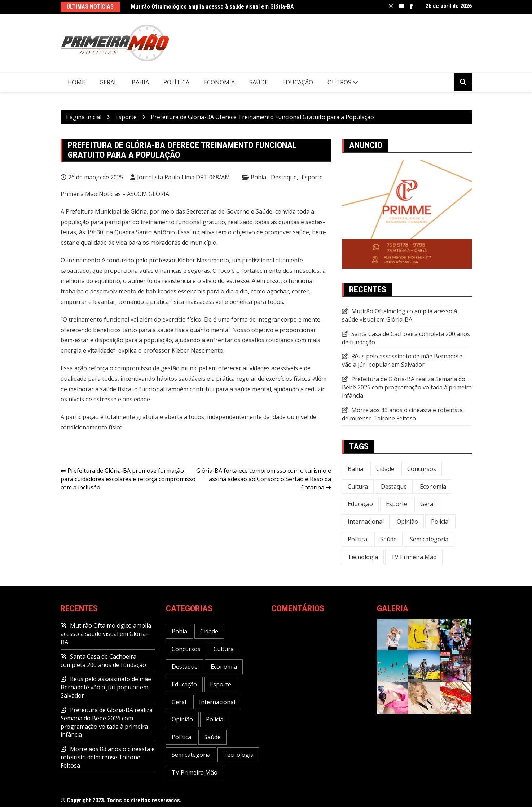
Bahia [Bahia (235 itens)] (355, 469)
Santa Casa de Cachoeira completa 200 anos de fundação (103, 661)
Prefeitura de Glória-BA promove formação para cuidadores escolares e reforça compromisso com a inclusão (128, 479)
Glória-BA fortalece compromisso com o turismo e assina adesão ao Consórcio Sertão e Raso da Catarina (264, 479)
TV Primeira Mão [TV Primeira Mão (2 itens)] (414, 557)
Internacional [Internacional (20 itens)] (366, 522)
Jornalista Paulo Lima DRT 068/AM (184, 177)
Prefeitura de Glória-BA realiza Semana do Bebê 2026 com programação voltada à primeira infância (407, 387)
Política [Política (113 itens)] (357, 539)
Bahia (140, 82)
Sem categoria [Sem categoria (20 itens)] (429, 539)
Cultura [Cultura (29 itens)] (358, 487)
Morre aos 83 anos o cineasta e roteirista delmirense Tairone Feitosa (402, 414)
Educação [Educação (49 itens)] (360, 504)
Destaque (284, 177)
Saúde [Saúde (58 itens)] (388, 539)
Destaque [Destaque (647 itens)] (394, 487)
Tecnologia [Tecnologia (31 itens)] (363, 557)
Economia (219, 82)
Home (76, 82)
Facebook (411, 6)
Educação (298, 82)
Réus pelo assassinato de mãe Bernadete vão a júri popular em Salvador (402, 360)
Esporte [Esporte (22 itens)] (397, 504)
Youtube (401, 6)
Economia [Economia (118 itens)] (433, 487)
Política (176, 82)
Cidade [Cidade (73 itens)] (385, 469)
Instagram (391, 6)
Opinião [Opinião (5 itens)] (407, 522)
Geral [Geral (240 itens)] (427, 504)
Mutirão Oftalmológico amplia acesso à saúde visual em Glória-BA (212, 7)
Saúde (259, 82)
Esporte (312, 177)
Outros (339, 82)
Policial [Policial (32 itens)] (440, 522)
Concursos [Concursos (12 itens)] (422, 469)
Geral (108, 82)
